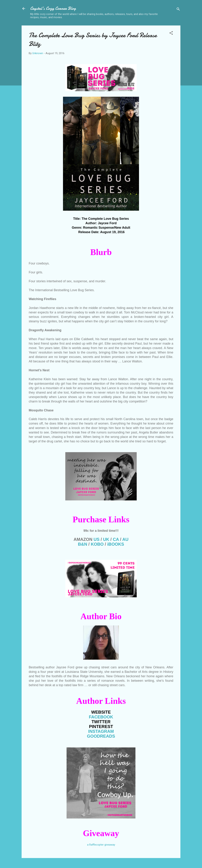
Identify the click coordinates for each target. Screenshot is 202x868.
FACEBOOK (101, 717)
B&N (83, 544)
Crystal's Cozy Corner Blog (53, 8)
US (96, 539)
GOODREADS (101, 736)
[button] (171, 34)
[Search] (178, 10)
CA (116, 539)
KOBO (97, 544)
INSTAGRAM (101, 731)
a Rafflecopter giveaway (101, 845)
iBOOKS (116, 544)
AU (125, 539)
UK (106, 539)
